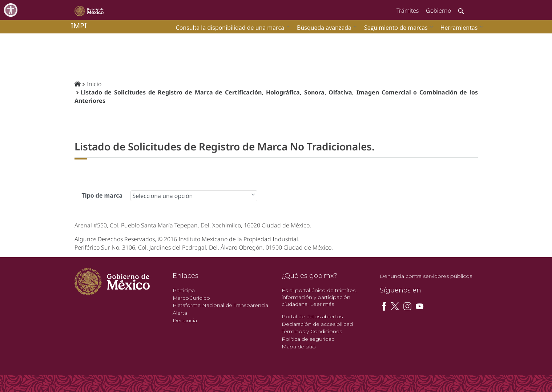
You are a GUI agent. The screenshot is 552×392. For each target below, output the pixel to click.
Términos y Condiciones (312, 331)
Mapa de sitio (299, 347)
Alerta (180, 313)
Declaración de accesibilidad (317, 324)
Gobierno (438, 11)
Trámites (408, 11)
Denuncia (185, 320)
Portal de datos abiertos (312, 316)
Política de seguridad (308, 339)
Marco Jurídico (191, 298)
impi (79, 26)
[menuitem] (460, 27)
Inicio (94, 84)
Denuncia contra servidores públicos (426, 276)
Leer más (322, 304)
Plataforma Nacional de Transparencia (220, 305)
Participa (184, 290)
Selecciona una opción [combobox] (163, 196)
